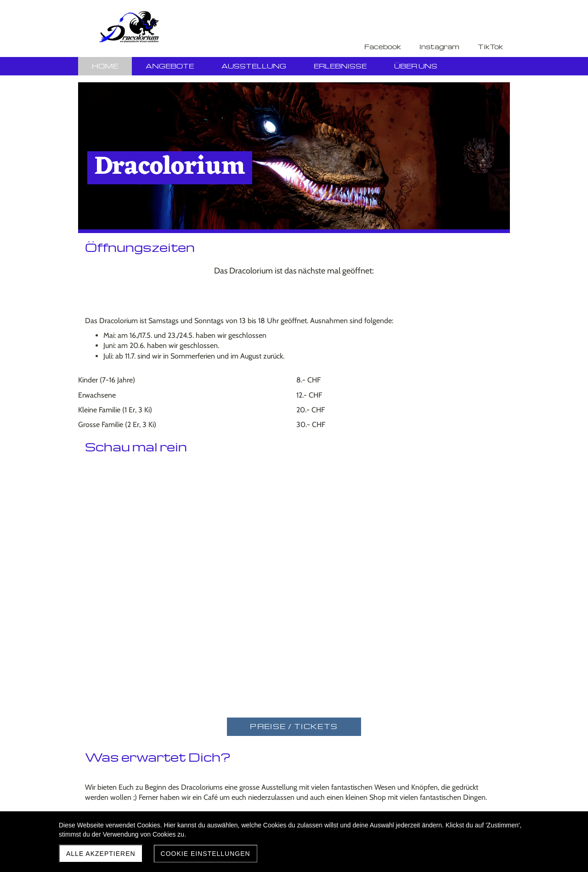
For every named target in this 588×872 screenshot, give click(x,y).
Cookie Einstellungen (206, 854)
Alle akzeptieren (101, 854)
